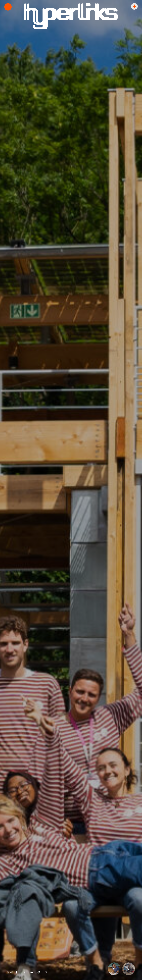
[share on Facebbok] (16, 972)
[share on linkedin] (32, 972)
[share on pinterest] (39, 972)
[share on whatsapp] (46, 972)
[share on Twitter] (24, 972)
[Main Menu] (8, 7)
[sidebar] (134, 6)
